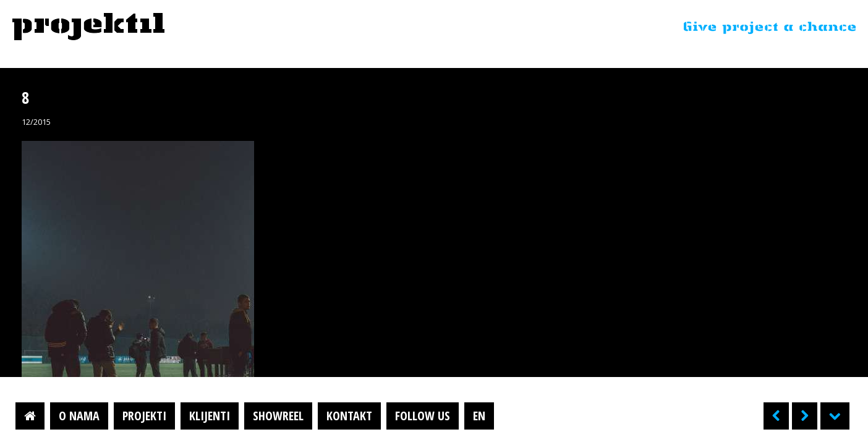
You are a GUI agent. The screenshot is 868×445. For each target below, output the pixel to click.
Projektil (88, 27)
